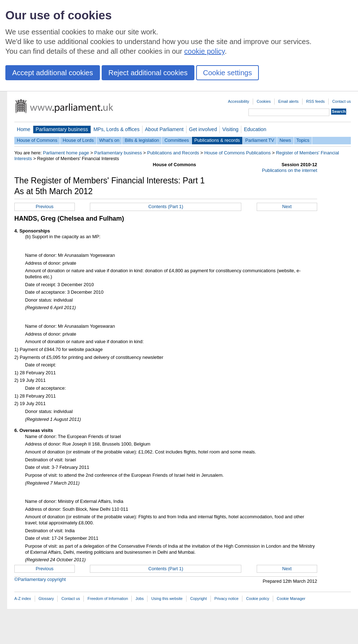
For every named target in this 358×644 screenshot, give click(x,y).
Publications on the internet (290, 170)
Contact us (342, 101)
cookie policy (205, 51)
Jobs (139, 599)
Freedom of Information (108, 599)
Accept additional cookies (53, 73)
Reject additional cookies (148, 73)
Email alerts (288, 101)
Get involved (203, 129)
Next (287, 206)
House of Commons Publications (238, 153)
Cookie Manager (291, 599)
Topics (303, 140)
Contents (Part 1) (166, 206)
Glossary (46, 599)
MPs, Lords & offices (117, 129)
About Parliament (164, 129)
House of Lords (78, 140)
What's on (109, 140)
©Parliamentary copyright (40, 579)
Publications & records (217, 140)
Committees (176, 140)
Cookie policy (258, 599)
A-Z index (23, 599)
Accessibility (239, 101)
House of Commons (37, 140)
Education (255, 129)
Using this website (167, 599)
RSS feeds (315, 101)
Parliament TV (260, 140)
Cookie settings (228, 73)
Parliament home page (66, 153)
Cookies (264, 101)
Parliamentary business (62, 129)
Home (24, 129)
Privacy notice (227, 599)
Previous (45, 206)
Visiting (230, 129)
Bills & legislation (142, 140)
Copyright (199, 599)
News (285, 140)
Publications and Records (173, 153)
